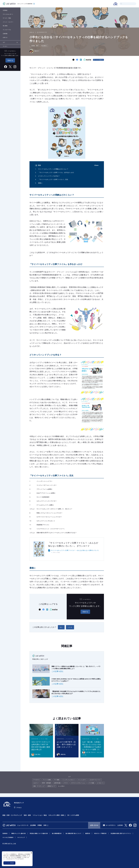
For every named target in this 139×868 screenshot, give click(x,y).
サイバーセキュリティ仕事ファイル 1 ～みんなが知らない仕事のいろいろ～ (75, 551)
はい (61, 627)
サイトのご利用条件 (9, 863)
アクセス (19, 808)
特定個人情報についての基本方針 (39, 833)
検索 (121, 4)
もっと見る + (61, 786)
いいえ (70, 627)
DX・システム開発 (73, 815)
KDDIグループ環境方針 (100, 833)
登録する (10, 60)
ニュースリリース (23, 825)
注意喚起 (5, 10)
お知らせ (5, 37)
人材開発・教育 (34, 46)
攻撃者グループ (51, 786)
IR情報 (40, 825)
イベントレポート (82, 780)
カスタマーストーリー (95, 780)
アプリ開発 (57, 780)
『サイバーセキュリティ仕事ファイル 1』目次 (53, 179)
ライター (5, 46)
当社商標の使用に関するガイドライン (121, 833)
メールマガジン (111, 825)
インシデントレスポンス (68, 780)
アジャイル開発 (47, 780)
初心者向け (44, 46)
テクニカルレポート (8, 14)
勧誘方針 (88, 833)
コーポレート (100, 783)
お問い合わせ (94, 825)
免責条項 (5, 833)
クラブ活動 (91, 783)
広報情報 (5, 34)
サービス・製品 (7, 18)
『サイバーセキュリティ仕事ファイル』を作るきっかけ (56, 172)
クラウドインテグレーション (78, 783)
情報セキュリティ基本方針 (19, 833)
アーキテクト (37, 780)
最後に (40, 183)
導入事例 (5, 26)
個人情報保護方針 (57, 833)
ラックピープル (7, 30)
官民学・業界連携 (46, 783)
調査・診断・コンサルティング (12, 815)
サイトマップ (21, 837)
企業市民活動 (57, 783)
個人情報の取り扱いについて (73, 833)
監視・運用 (27, 815)
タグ (4, 42)
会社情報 (33, 825)
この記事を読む (58, 671)
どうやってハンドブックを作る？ (49, 176)
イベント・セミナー (8, 22)
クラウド (66, 783)
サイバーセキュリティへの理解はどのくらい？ (53, 169)
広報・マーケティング (39, 786)
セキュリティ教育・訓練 (56, 815)
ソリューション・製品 (40, 815)
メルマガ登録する (100, 60)
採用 (45, 825)
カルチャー (36, 783)
